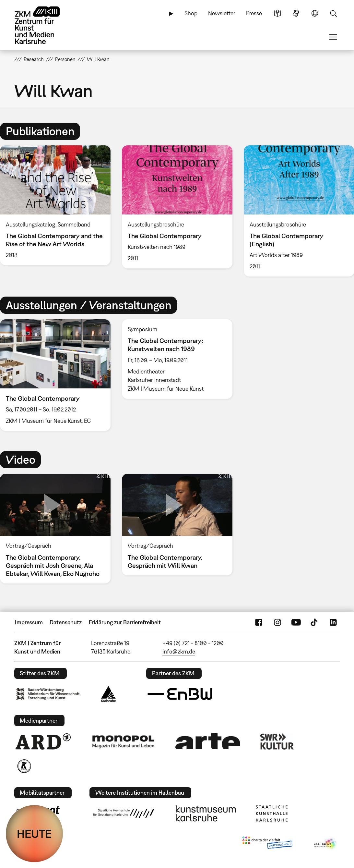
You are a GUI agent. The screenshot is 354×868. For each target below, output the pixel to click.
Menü (333, 37)
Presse (254, 13)
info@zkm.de (179, 651)
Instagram (277, 622)
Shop (191, 13)
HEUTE (34, 834)
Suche (333, 13)
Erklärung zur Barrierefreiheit (125, 622)
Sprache (315, 13)
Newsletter (222, 13)
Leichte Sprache (277, 13)
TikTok (315, 622)
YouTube (296, 622)
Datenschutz (66, 622)
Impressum (29, 622)
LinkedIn (333, 622)
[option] (177, 207)
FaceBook (259, 622)
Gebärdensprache (296, 13)
